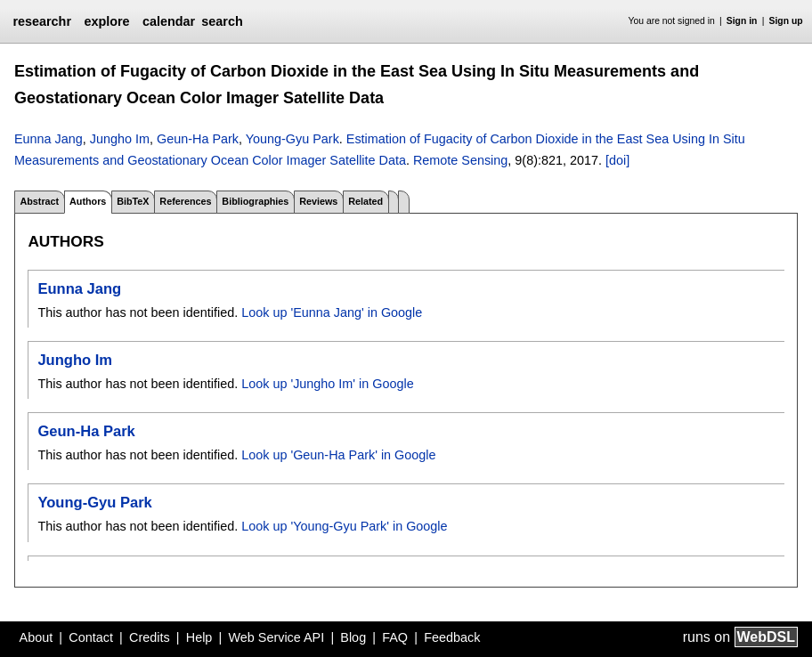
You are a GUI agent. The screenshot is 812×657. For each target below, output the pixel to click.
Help (199, 637)
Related (365, 201)
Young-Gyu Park (292, 139)
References (185, 201)
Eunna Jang (49, 139)
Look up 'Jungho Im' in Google (328, 384)
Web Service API (276, 637)
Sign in (742, 21)
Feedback (452, 637)
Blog (353, 637)
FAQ (395, 637)
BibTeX (133, 201)
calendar (169, 21)
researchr (42, 21)
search (222, 21)
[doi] (617, 160)
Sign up (786, 21)
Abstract (39, 201)
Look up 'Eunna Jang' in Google (332, 312)
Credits (150, 637)
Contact (91, 637)
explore (106, 21)
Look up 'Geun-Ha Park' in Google (338, 455)
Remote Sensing (460, 160)
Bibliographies (255, 201)
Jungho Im (120, 139)
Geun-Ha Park (198, 139)
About (37, 637)
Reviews (318, 201)
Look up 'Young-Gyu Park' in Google (344, 526)
